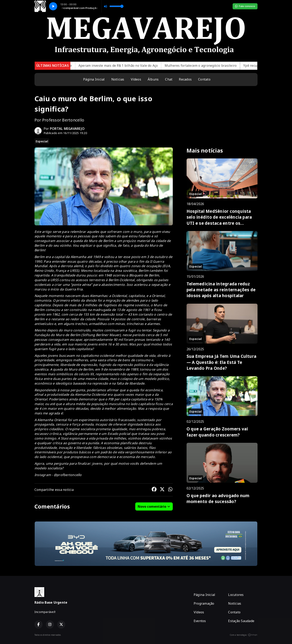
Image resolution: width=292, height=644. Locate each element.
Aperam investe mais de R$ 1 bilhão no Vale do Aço (126, 66)
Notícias (118, 79)
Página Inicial (94, 79)
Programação (204, 603)
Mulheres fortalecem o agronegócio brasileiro (208, 66)
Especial (42, 141)
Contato (204, 79)
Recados (185, 79)
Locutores (236, 595)
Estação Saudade (241, 621)
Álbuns (153, 79)
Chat (169, 79)
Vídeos (136, 79)
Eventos (200, 621)
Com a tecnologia (244, 635)
